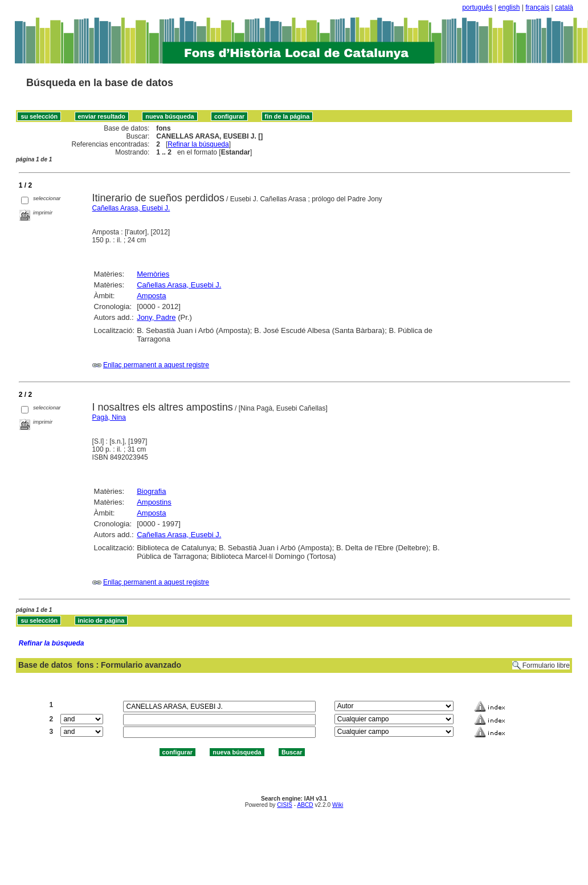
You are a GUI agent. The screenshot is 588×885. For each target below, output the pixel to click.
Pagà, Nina (109, 417)
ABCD (305, 805)
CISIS (285, 805)
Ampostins (154, 502)
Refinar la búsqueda (198, 144)
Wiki (338, 805)
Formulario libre (546, 665)
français (537, 7)
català (564, 7)
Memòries (153, 274)
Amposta (151, 296)
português (477, 7)
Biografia (151, 491)
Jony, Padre (156, 317)
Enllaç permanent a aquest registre (156, 365)
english (509, 7)
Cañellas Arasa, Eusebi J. (131, 208)
